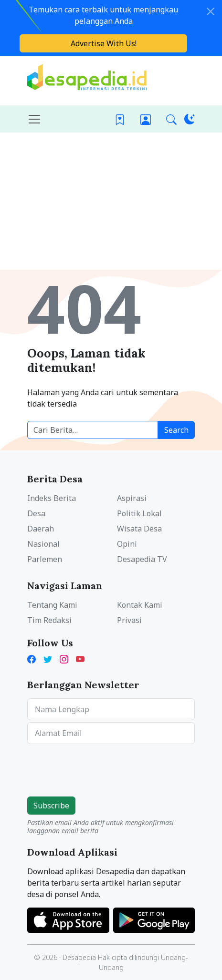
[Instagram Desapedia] (64, 658)
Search (176, 430)
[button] (171, 119)
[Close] (211, 11)
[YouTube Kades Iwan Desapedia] (80, 658)
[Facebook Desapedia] (33, 658)
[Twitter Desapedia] (48, 658)
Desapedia (79, 957)
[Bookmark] (120, 119)
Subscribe (51, 806)
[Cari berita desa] (93, 430)
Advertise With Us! (104, 43)
